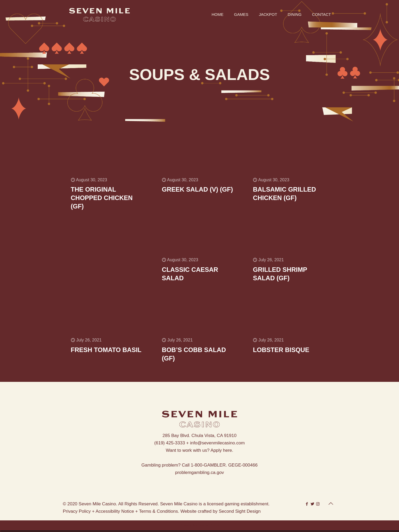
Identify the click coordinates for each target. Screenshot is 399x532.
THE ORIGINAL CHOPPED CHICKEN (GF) (102, 198)
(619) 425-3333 (170, 445)
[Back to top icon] (331, 505)
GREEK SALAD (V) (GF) (197, 190)
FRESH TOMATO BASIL (106, 351)
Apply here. (222, 452)
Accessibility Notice (115, 513)
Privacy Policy (77, 513)
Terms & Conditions (158, 513)
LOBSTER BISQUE (281, 351)
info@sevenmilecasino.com (217, 445)
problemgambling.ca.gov (199, 474)
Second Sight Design (240, 513)
